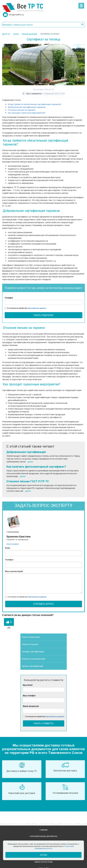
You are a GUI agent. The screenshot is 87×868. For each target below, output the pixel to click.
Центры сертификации (32, 666)
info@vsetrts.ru (16, 15)
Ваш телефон (29, 696)
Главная (43, 830)
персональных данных (37, 308)
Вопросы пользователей (33, 659)
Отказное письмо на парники (22, 110)
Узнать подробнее (43, 315)
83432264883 (13, 544)
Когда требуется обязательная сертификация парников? (35, 104)
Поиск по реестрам (31, 637)
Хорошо (43, 855)
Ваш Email (28, 685)
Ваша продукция (31, 706)
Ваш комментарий (14, 571)
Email (8, 548)
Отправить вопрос (44, 604)
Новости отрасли (30, 644)
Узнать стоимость (43, 723)
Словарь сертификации (33, 651)
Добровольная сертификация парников (27, 107)
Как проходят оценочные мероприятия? (27, 113)
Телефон (9, 298)
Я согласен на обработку (25, 308)
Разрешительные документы (43, 836)
